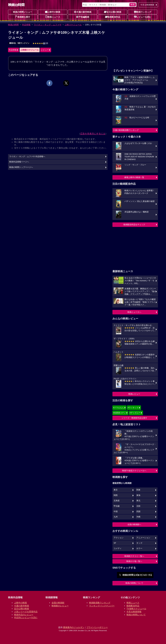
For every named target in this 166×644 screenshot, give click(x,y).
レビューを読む (143, 17)
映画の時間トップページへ (21, 167)
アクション (119, 538)
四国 (138, 512)
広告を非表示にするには (93, 134)
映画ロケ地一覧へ (134, 561)
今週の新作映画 (83, 12)
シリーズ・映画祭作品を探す (134, 418)
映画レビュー (134, 394)
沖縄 (138, 517)
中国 (116, 512)
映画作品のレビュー (24, 615)
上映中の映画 (53, 12)
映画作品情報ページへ (19, 162)
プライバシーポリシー (97, 627)
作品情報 (26, 25)
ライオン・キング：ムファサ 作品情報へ (27, 157)
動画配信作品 (113, 17)
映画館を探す (23, 17)
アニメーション (143, 538)
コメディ (118, 548)
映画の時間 (13, 25)
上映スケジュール (73, 25)
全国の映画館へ (134, 524)
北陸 (138, 506)
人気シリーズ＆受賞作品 (26, 612)
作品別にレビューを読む (26, 618)
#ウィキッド (133, 408)
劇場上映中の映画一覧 (134, 177)
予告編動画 (83, 17)
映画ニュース (53, 17)
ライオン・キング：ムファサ (48, 25)
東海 (138, 495)
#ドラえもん (119, 408)
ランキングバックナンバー (102, 606)
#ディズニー (135, 413)
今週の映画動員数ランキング (126, 130)
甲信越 (117, 506)
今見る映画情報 (134, 612)
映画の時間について (134, 583)
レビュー (45, 50)
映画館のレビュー (60, 606)
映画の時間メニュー (23, 12)
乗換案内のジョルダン (74, 627)
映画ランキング (143, 12)
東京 (116, 490)
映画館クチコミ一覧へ (134, 556)
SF (115, 543)
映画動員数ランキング (100, 603)
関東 (138, 490)
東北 (138, 501)
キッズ (139, 543)
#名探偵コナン (119, 413)
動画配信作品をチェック (134, 225)
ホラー (139, 548)
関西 (116, 495)
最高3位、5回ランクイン (19, 43)
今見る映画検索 (147, 5)
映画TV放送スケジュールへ (134, 471)
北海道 (117, 501)
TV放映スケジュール (136, 609)
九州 (116, 517)
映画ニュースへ (134, 312)
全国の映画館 (58, 603)
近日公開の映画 (113, 12)
